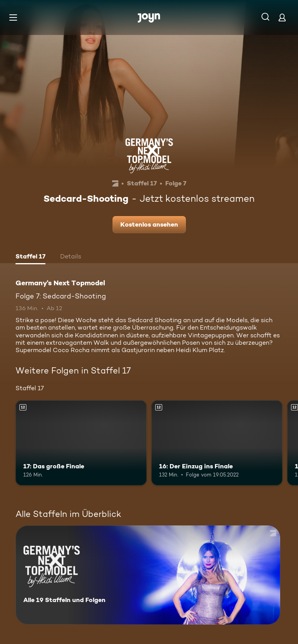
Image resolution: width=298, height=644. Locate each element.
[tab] (30, 257)
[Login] (282, 17)
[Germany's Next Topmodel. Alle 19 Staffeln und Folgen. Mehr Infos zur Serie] (148, 575)
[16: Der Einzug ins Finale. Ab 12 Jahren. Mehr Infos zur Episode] (217, 443)
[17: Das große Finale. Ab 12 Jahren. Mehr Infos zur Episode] (81, 443)
